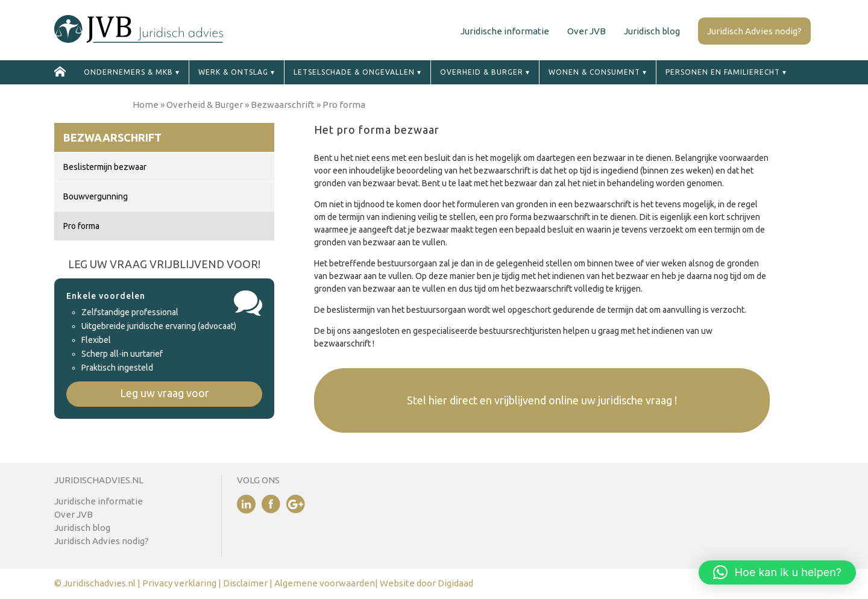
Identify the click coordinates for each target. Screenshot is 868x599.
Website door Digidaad (426, 583)
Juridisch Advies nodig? (754, 31)
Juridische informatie (505, 31)
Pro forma (81, 226)
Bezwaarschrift (283, 105)
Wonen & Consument (594, 72)
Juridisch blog (652, 31)
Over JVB (587, 31)
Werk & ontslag (233, 72)
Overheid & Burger (482, 72)
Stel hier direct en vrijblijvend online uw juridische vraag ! (542, 400)
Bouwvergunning (96, 196)
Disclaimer (246, 583)
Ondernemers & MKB (128, 72)
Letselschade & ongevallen (354, 72)
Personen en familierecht (723, 72)
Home (146, 105)
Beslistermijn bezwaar (105, 167)
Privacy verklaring (179, 583)
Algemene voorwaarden (325, 583)
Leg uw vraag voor (165, 393)
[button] (777, 572)
